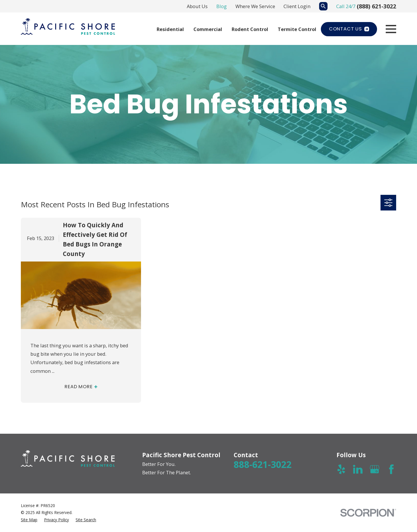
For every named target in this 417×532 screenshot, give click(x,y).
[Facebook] (391, 469)
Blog (222, 6)
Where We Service (255, 6)
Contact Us (349, 29)
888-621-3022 (263, 464)
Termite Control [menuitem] (297, 29)
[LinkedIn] (358, 469)
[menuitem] (29, 520)
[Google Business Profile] (375, 469)
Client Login (297, 6)
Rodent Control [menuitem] (250, 29)
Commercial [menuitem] (208, 29)
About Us (197, 6)
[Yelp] (341, 469)
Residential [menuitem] (170, 29)
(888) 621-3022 (376, 6)
